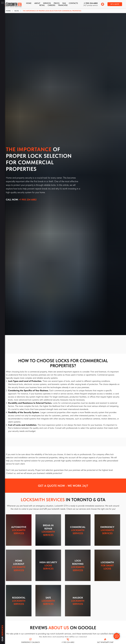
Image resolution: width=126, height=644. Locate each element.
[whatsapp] (103, 4)
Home (29, 3)
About (37, 3)
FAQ (64, 3)
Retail (42, 5)
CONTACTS (73, 3)
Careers (51, 5)
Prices (57, 3)
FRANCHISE (63, 5)
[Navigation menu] (2, 3)
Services (47, 3)
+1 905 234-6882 (91, 3)
